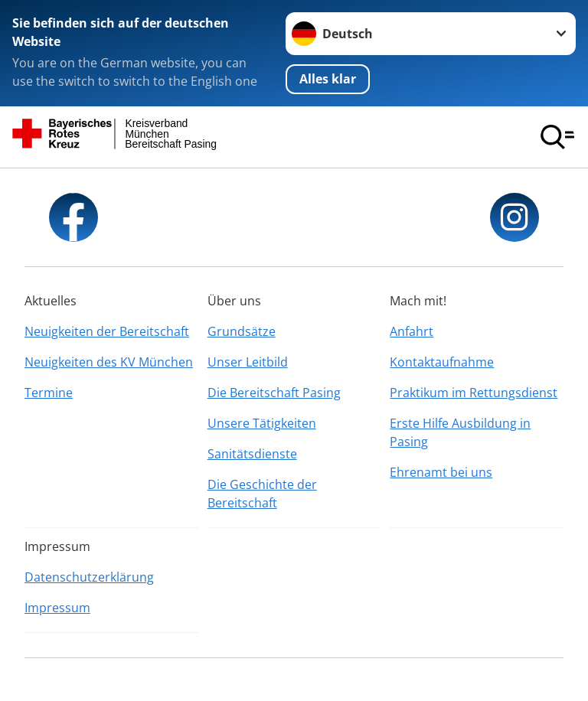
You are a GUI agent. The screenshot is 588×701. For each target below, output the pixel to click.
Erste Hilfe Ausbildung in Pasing (460, 432)
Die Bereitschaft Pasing (274, 393)
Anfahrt (412, 331)
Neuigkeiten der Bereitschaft (107, 331)
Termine (49, 393)
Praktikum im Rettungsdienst (474, 393)
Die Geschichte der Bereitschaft (262, 494)
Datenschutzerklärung (89, 577)
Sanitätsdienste (252, 454)
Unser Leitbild (248, 362)
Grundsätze (242, 331)
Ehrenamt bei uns (441, 472)
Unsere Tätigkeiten (262, 423)
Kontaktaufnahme (442, 362)
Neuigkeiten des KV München (109, 362)
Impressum (57, 608)
